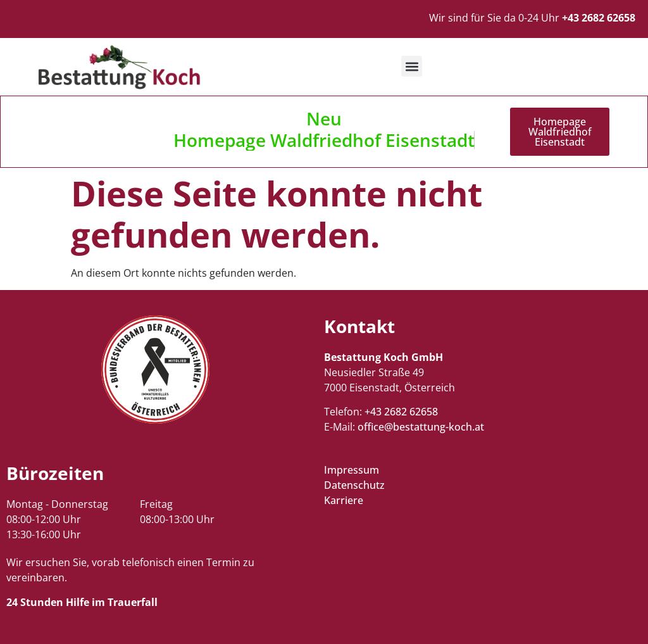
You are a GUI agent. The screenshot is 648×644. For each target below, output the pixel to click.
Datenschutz (354, 485)
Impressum (352, 470)
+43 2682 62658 (401, 412)
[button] (412, 66)
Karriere (344, 500)
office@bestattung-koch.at (421, 427)
